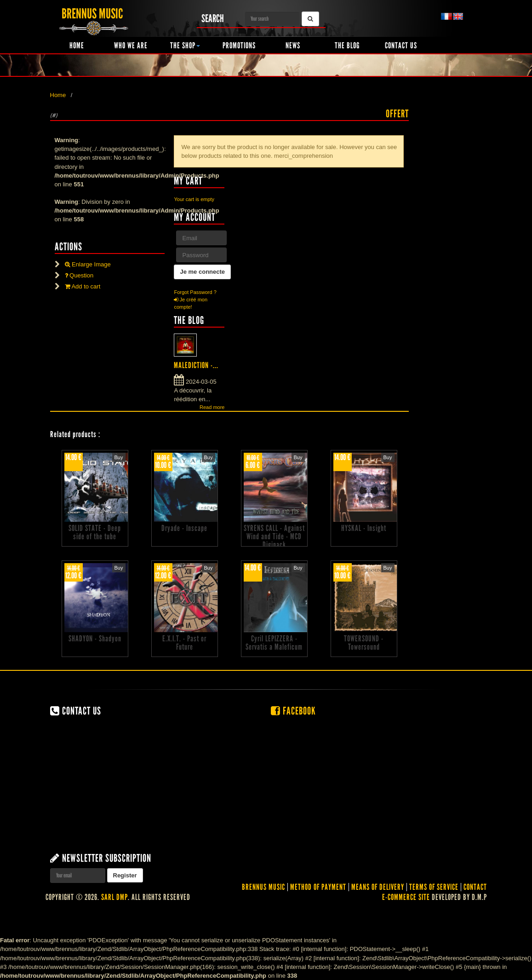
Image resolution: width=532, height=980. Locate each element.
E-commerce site (406, 897)
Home (77, 46)
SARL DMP (114, 897)
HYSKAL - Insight (364, 528)
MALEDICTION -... (196, 365)
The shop (185, 46)
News (293, 46)
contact (475, 887)
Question (79, 275)
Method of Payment (318, 887)
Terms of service (434, 887)
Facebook (293, 711)
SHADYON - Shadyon (95, 639)
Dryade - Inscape (184, 528)
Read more (212, 407)
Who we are (131, 46)
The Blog (347, 46)
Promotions (239, 46)
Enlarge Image (88, 264)
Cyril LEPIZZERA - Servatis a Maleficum (274, 643)
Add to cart (83, 286)
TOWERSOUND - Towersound (364, 643)
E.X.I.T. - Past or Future (184, 643)
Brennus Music (263, 887)
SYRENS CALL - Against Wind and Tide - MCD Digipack (274, 536)
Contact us (401, 46)
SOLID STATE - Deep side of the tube (95, 532)
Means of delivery (378, 887)
